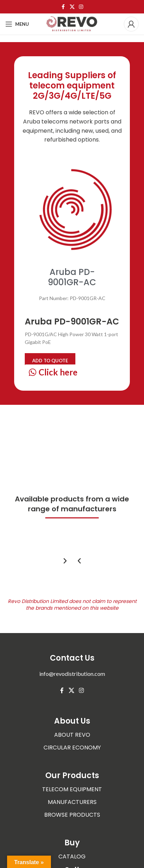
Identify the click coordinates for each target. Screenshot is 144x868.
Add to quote (50, 361)
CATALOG (72, 856)
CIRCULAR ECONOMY (72, 748)
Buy (72, 843)
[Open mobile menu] (17, 24)
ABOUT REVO (72, 735)
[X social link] (72, 7)
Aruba (31, 122)
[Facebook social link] (63, 7)
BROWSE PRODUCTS (72, 815)
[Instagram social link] (81, 7)
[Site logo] (72, 24)
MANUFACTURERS (72, 802)
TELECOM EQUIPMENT (72, 789)
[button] (79, 561)
